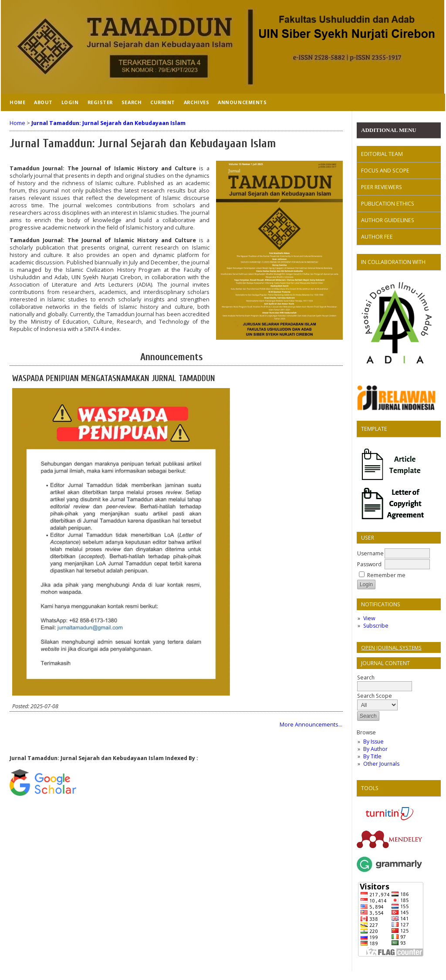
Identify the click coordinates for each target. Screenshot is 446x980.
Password (369, 564)
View (369, 618)
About (43, 102)
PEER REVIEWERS (382, 187)
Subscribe (376, 626)
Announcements (242, 102)
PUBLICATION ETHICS (388, 204)
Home (17, 102)
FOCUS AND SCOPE (385, 171)
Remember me (386, 575)
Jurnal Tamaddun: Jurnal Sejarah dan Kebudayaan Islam (108, 123)
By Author (375, 749)
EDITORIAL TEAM (382, 154)
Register (100, 102)
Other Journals (381, 764)
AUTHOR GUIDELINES (388, 220)
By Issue (373, 742)
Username (370, 553)
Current (163, 102)
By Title (372, 756)
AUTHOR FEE (377, 237)
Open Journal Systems (391, 647)
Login (70, 102)
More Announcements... (311, 725)
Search (385, 682)
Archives (196, 102)
